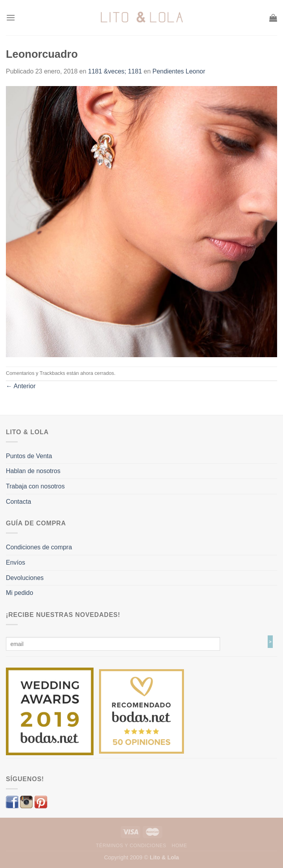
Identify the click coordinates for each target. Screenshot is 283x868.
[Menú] (11, 17)
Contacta (18, 502)
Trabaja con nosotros (35, 486)
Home (179, 846)
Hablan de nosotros (33, 471)
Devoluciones (25, 578)
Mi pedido (19, 593)
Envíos (16, 562)
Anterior (21, 386)
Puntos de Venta (29, 456)
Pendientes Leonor (179, 71)
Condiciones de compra (39, 547)
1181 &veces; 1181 (115, 71)
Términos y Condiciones (131, 846)
